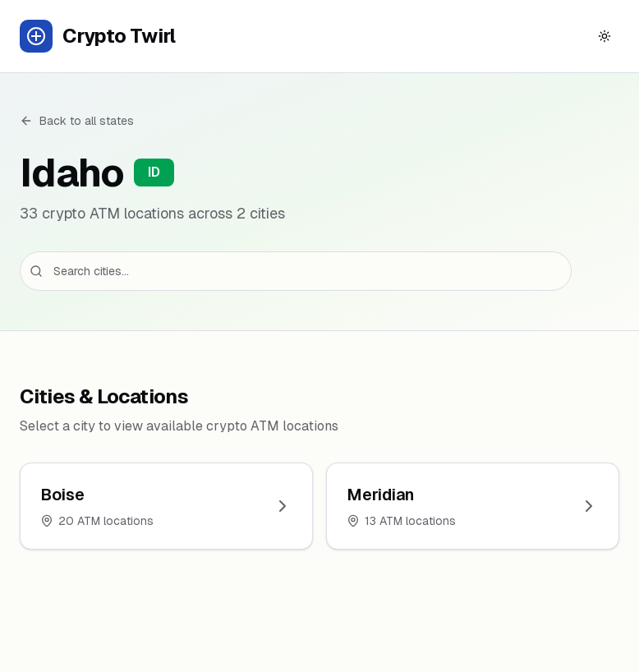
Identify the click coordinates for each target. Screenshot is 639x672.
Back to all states (77, 121)
